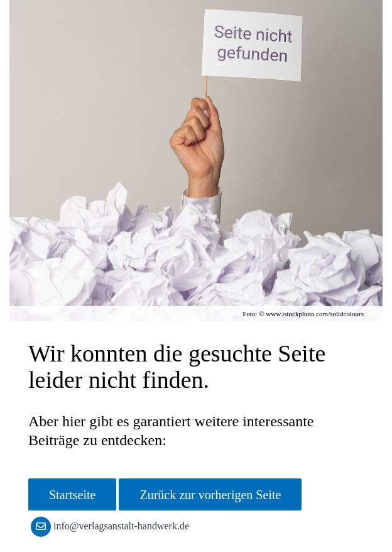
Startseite (72, 495)
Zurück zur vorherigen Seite (210, 495)
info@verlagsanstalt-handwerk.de (112, 526)
